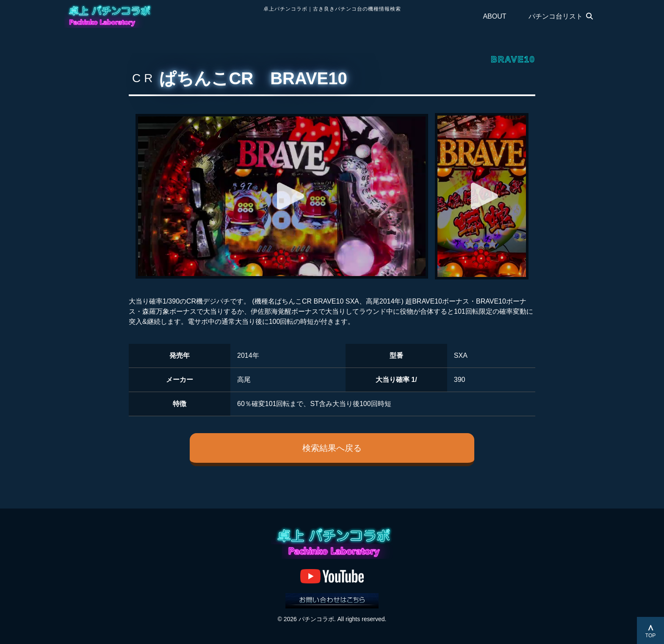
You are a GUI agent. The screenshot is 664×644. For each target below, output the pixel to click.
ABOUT (494, 16)
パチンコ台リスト (561, 16)
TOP (650, 636)
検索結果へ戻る (332, 448)
